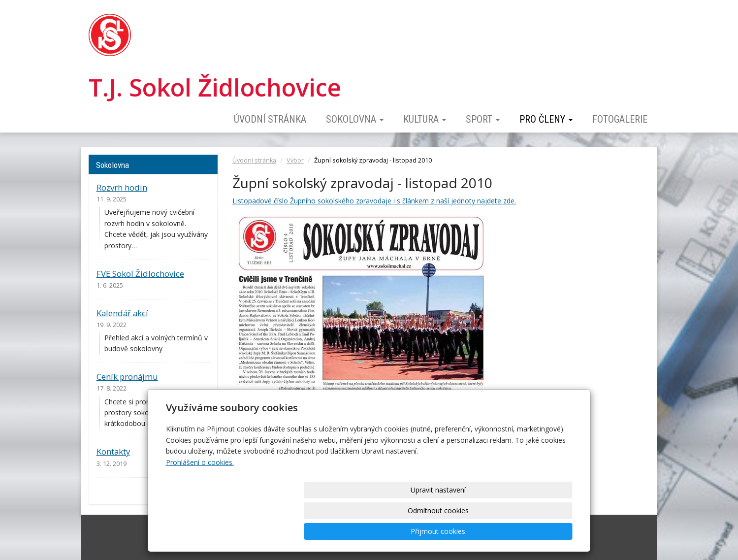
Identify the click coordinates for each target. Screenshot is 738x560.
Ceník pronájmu (127, 377)
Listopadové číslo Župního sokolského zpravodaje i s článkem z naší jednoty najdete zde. (374, 201)
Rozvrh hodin (122, 187)
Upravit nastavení (372, 531)
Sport (483, 119)
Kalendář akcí (122, 313)
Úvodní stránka (270, 119)
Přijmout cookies (535, 531)
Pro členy (546, 119)
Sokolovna (355, 119)
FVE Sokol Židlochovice (140, 274)
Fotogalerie (620, 119)
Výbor (295, 160)
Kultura (425, 119)
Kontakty (113, 451)
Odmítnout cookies (453, 531)
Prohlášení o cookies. (200, 504)
